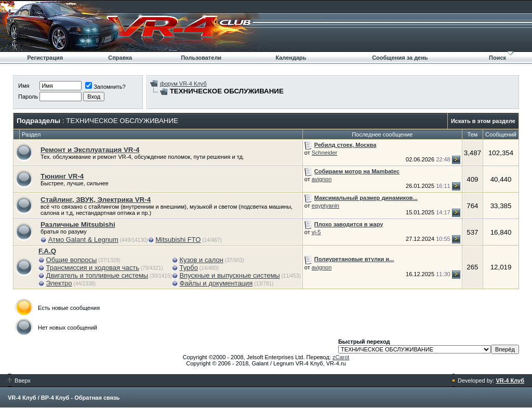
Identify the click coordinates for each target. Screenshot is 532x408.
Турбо (188, 268)
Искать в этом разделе (483, 121)
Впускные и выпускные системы (229, 275)
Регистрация (45, 58)
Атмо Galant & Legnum (83, 240)
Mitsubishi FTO (178, 240)
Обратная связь (97, 398)
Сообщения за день (400, 58)
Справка (120, 58)
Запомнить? (105, 87)
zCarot (341, 357)
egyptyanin (325, 206)
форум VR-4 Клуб (183, 84)
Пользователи (201, 58)
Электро (59, 283)
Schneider (325, 153)
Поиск (497, 58)
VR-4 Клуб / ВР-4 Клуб (38, 398)
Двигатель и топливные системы (97, 275)
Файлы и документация (216, 283)
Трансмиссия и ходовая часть (93, 268)
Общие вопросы (72, 260)
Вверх (19, 380)
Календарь (291, 58)
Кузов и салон (201, 260)
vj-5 (316, 232)
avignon (322, 179)
